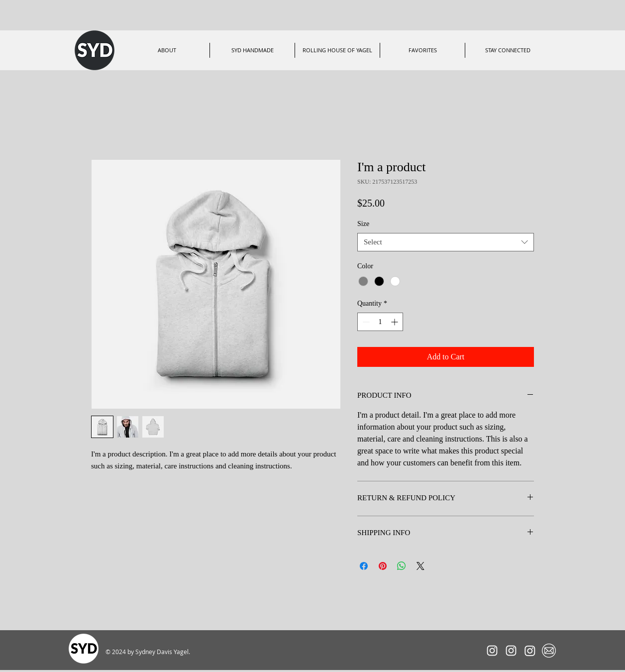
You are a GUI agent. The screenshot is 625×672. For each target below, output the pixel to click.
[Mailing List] (549, 651)
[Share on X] (420, 566)
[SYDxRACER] (492, 651)
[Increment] (395, 322)
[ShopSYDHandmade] (530, 651)
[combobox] (446, 242)
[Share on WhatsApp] (402, 566)
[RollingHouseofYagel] (511, 651)
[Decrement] (365, 322)
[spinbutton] (380, 322)
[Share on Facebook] (364, 566)
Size (363, 224)
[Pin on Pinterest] (383, 566)
